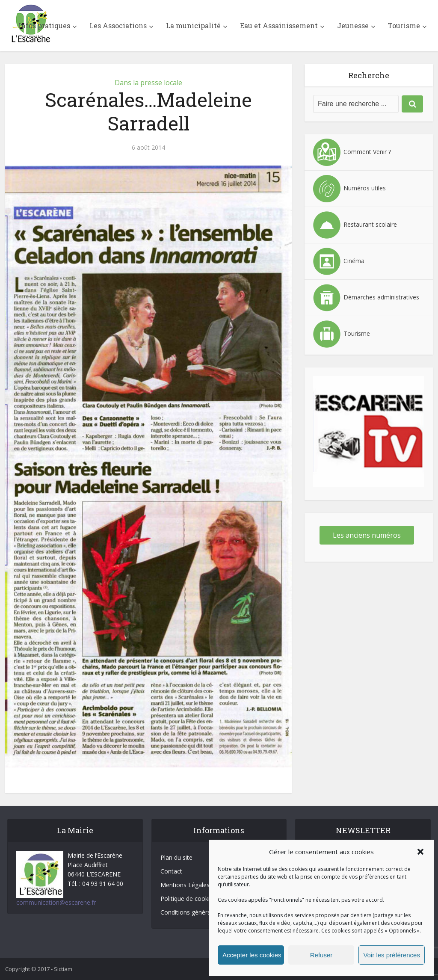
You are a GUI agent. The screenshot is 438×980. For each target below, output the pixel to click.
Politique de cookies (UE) (195, 899)
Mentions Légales (185, 885)
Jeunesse (353, 25)
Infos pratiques (44, 25)
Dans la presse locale (148, 83)
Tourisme (404, 25)
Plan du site (176, 857)
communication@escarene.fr (56, 902)
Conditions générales (189, 912)
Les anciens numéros (367, 535)
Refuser (321, 955)
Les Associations (118, 25)
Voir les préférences (392, 955)
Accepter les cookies (252, 955)
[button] (420, 852)
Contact (171, 871)
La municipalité (193, 25)
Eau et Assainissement (279, 25)
